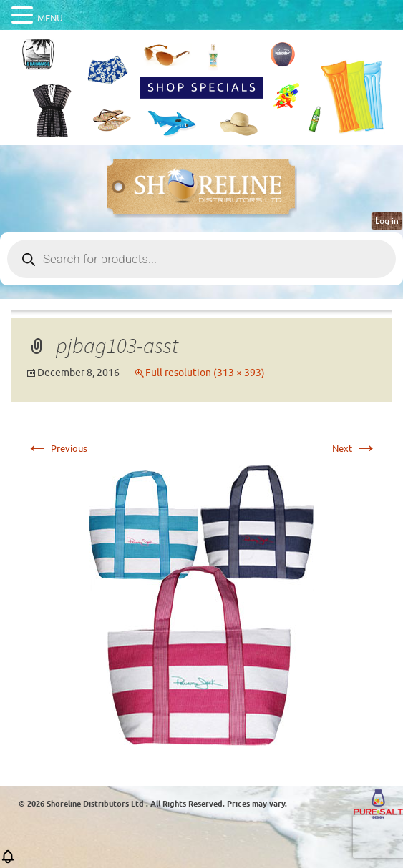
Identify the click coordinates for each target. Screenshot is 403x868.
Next (355, 449)
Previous (57, 449)
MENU (50, 18)
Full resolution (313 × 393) (205, 373)
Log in (387, 221)
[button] (8, 861)
